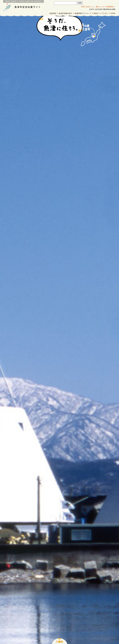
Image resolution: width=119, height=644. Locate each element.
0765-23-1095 (110, 9)
